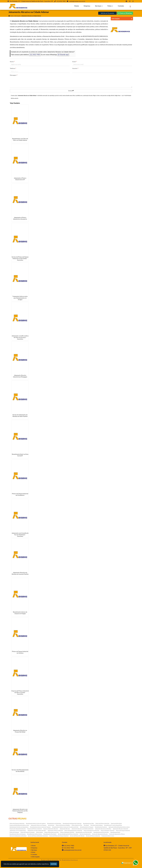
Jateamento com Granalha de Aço (18, 831)
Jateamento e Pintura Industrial (55, 831)
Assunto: (75, 68)
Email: (75, 62)
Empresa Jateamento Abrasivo (51, 829)
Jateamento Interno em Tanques (39, 825)
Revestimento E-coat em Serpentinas (113, 825)
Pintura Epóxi (39, 832)
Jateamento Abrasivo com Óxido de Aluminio (83, 829)
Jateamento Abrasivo (65, 829)
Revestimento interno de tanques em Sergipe (20, 613)
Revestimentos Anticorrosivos (35, 834)
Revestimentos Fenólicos (101, 827)
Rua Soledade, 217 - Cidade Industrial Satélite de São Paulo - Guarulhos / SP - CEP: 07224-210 (118, 848)
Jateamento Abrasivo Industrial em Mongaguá (20, 376)
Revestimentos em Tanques (87, 827)
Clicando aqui (63, 55)
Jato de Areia (51, 825)
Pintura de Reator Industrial (108, 831)
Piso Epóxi (86, 825)
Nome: (12, 62)
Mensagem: (14, 75)
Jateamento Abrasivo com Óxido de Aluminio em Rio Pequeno (20, 811)
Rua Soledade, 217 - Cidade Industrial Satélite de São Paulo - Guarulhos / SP (31, 1)
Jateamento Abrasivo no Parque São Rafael (20, 731)
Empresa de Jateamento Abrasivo (18, 829)
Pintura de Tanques (14, 832)
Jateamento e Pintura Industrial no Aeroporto (20, 218)
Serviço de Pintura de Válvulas (77, 836)
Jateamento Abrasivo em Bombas (103, 829)
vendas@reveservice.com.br (77, 1)
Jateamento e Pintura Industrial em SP (20, 179)
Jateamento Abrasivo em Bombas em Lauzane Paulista (20, 573)
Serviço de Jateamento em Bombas (18, 836)
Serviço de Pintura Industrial (93, 836)
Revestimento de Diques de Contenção (72, 823)
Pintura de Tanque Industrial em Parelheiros (20, 494)
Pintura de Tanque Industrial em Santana (20, 652)
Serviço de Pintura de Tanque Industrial (59, 836)
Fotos (110, 6)
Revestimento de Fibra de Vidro (101, 832)
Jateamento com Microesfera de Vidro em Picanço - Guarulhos (20, 337)
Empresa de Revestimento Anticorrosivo (19, 825)
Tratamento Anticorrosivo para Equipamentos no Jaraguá (20, 298)
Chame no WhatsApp (125, 13)
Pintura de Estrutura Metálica (63, 825)
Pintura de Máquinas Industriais (91, 831)
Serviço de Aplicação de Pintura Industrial (68, 834)
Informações (36, 857)
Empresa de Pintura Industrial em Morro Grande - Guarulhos (20, 692)
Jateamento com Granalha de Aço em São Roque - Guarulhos (20, 535)
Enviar (71, 91)
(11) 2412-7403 (61, 1)
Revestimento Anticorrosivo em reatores (36, 823)
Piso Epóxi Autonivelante (97, 825)
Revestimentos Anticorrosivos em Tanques (40, 827)
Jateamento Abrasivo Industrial (120, 829)
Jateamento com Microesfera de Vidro (37, 831)
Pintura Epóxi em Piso (77, 825)
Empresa (87, 6)
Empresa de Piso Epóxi (116, 823)
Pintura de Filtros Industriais (102, 823)
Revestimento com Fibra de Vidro (84, 832)
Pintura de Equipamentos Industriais (73, 831)
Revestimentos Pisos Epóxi (50, 834)
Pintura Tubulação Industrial (67, 832)
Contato (121, 6)
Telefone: (13, 68)
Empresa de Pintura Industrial (35, 829)
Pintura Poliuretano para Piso (52, 832)
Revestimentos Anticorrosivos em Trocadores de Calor (65, 827)
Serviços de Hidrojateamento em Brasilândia (20, 771)
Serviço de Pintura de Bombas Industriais (38, 836)
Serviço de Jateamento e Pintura (117, 834)
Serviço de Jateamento (85, 834)
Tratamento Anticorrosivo (108, 836)
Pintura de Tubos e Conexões (28, 832)
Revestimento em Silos (88, 823)
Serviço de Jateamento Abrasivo (100, 834)
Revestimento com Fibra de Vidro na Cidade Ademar (20, 139)
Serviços (99, 6)
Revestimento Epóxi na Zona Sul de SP (20, 455)
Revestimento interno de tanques (18, 834)
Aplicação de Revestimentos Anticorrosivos (119, 827)
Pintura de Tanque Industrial (123, 831)
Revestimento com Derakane (54, 823)
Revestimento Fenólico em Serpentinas (19, 827)
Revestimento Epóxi (115, 832)
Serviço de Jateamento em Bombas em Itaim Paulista (20, 415)
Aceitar (54, 864)
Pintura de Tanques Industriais (17, 823)
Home (77, 6)
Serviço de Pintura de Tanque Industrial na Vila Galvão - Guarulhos (20, 258)
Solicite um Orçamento (107, 13)
